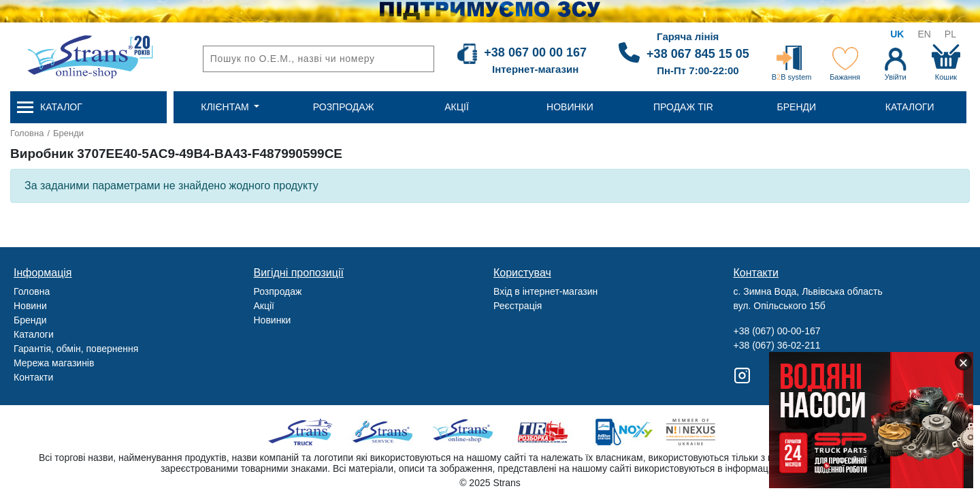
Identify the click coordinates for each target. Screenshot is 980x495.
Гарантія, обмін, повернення (76, 349)
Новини (30, 306)
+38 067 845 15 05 (698, 54)
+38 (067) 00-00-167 (777, 331)
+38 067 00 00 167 (535, 52)
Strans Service (384, 432)
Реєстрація (518, 306)
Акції (264, 306)
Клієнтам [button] (226, 107)
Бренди (68, 133)
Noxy (623, 432)
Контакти (33, 377)
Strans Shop (464, 432)
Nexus (703, 432)
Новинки (273, 320)
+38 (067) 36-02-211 (777, 345)
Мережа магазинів (54, 363)
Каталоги (34, 334)
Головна (27, 133)
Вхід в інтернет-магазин (545, 291)
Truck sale (305, 432)
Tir (543, 432)
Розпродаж (278, 291)
